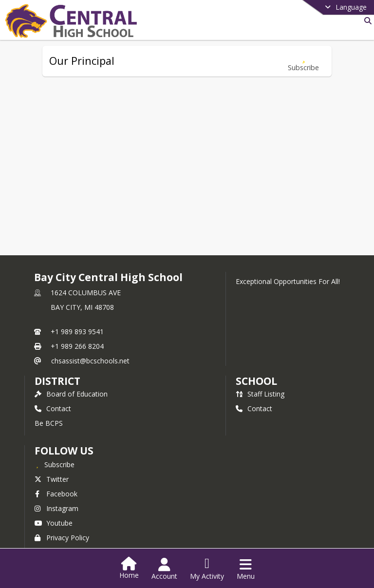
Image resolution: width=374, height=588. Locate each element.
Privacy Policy (62, 538)
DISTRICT (57, 381)
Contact (53, 408)
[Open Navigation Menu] (246, 569)
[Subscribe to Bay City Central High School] (55, 464)
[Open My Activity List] (207, 569)
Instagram (56, 508)
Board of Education (71, 394)
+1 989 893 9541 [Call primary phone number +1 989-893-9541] (77, 332)
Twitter (52, 479)
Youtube (54, 523)
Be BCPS (49, 423)
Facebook (56, 494)
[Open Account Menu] (164, 569)
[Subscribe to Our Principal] (303, 61)
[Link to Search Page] (366, 21)
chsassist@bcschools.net (90, 361)
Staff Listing (260, 394)
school (256, 381)
